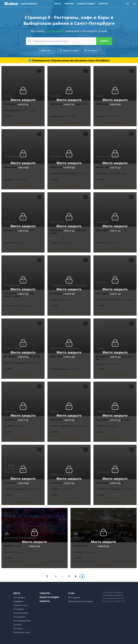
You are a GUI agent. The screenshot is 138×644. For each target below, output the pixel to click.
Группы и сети (20, 605)
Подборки (18, 601)
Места (17, 593)
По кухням (18, 609)
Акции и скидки (49, 597)
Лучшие (17, 625)
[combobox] (69, 41)
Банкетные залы (21, 632)
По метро (18, 628)
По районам (19, 617)
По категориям (21, 613)
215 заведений (54, 31)
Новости (45, 601)
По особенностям (22, 621)
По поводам (19, 597)
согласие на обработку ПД (116, 601)
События (45, 593)
